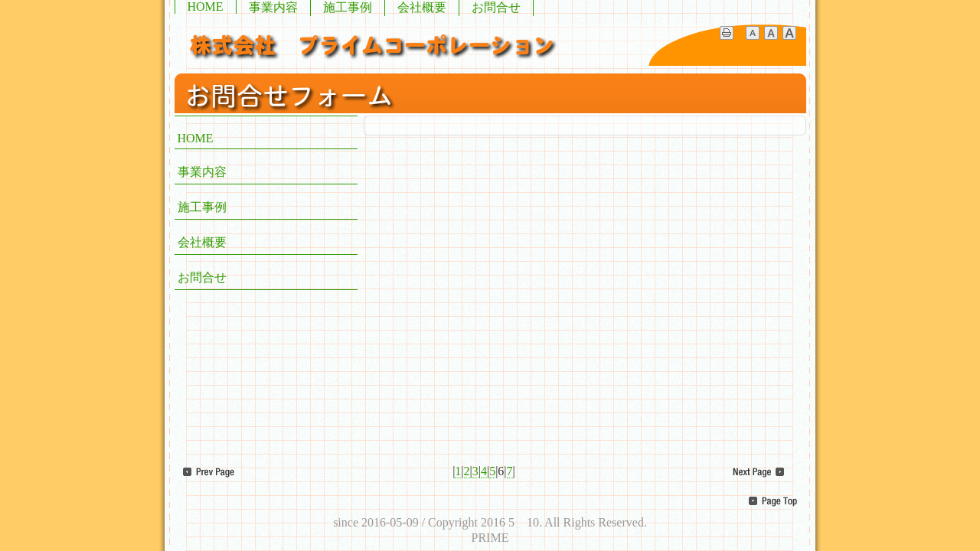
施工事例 (348, 7)
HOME (206, 7)
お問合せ (496, 7)
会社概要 (422, 7)
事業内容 (273, 7)
